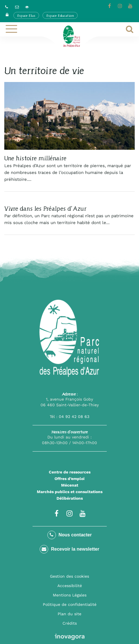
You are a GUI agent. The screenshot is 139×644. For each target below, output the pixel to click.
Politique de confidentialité (70, 604)
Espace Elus (26, 16)
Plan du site (69, 614)
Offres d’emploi (69, 479)
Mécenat (70, 485)
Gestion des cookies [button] (69, 576)
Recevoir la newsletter (69, 549)
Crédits (70, 623)
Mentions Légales (70, 595)
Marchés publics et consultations (70, 492)
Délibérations (70, 498)
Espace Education (60, 16)
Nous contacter (70, 535)
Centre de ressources (70, 472)
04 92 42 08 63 (74, 417)
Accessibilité (70, 586)
